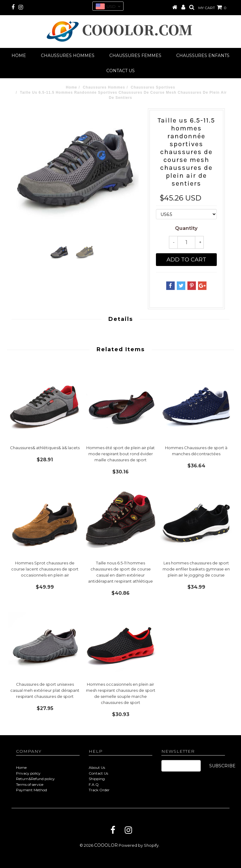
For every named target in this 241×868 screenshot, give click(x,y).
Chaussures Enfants (203, 56)
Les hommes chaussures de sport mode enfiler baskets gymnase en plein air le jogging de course (196, 569)
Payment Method (31, 790)
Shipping (97, 779)
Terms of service (30, 784)
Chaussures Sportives (153, 87)
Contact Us (98, 773)
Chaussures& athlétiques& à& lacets (45, 448)
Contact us (120, 71)
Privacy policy (28, 773)
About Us (97, 767)
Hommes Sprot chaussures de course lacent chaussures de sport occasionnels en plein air (45, 569)
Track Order (99, 790)
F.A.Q (94, 784)
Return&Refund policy (35, 779)
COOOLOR (106, 845)
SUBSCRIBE (222, 766)
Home (19, 56)
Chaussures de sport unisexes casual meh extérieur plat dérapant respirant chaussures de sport (45, 690)
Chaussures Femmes (135, 56)
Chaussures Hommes (68, 56)
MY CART (212, 8)
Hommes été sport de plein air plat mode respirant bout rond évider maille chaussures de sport (120, 454)
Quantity (186, 228)
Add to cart (186, 260)
